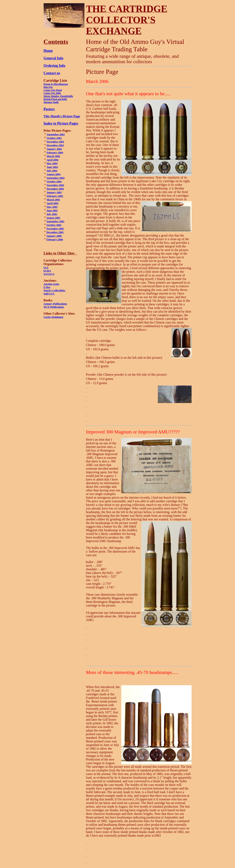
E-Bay (47, 287)
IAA (46, 267)
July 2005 (52, 214)
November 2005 (55, 229)
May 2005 (52, 207)
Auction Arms (51, 284)
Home (48, 51)
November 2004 (55, 185)
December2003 (55, 145)
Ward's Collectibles (54, 290)
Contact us (52, 73)
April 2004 (53, 160)
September (52, 221)
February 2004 (55, 152)
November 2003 (55, 142)
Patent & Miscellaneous (56, 84)
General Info (54, 58)
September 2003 (56, 134)
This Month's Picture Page (62, 116)
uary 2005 (57, 196)
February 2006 (55, 239)
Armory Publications (55, 304)
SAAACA (49, 274)
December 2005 (55, 232)
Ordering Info (55, 66)
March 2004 (53, 156)
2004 (59, 181)
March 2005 (53, 200)
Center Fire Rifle (52, 93)
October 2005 (54, 225)
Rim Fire (48, 87)
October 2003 (54, 138)
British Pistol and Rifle (55, 99)
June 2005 (52, 210)
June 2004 (52, 167)
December (52, 189)
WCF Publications (54, 307)
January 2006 (54, 236)
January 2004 (54, 149)
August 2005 (53, 218)
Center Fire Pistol (53, 90)
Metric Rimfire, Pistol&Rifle (58, 96)
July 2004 (52, 171)
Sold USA (49, 294)
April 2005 (53, 203)
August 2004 (54, 174)
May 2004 (52, 163)
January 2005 (54, 192)
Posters (49, 109)
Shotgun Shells (51, 102)
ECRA (47, 271)
